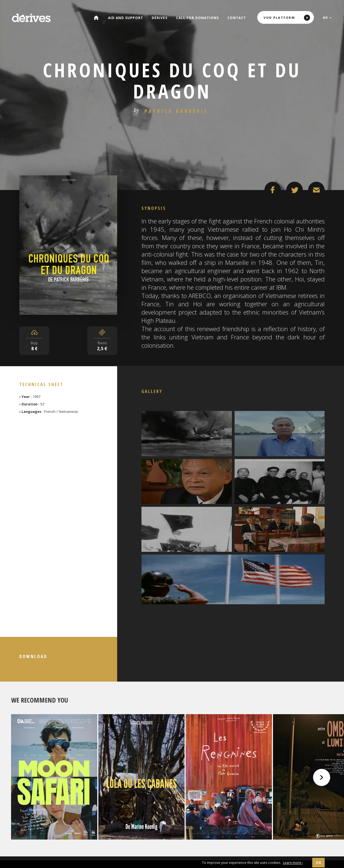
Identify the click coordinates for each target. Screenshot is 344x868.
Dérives (160, 18)
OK (318, 863)
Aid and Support (126, 18)
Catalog (99, 18)
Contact (237, 18)
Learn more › (293, 863)
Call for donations (198, 18)
